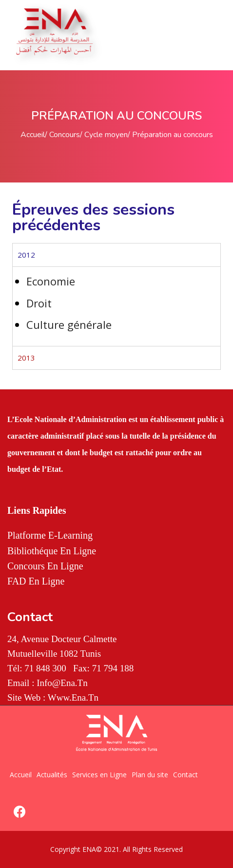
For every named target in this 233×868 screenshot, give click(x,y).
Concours (65, 135)
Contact (185, 775)
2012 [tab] (26, 255)
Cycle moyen (106, 135)
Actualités (52, 775)
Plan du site (150, 775)
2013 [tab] (26, 358)
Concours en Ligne (45, 566)
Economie (51, 281)
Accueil (33, 135)
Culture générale (69, 324)
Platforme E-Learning (50, 535)
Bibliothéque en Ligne (52, 551)
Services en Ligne (99, 775)
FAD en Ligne (36, 581)
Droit (39, 303)
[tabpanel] (116, 306)
